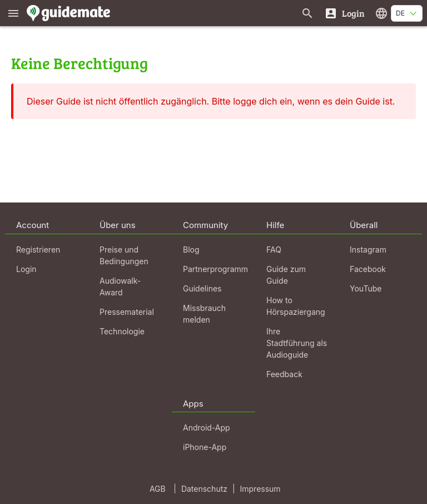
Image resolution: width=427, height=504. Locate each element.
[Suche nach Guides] (307, 13)
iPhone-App (205, 447)
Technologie (122, 331)
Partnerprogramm (215, 269)
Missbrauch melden (204, 314)
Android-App (207, 428)
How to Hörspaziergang (296, 306)
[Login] (344, 13)
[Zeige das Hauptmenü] (13, 13)
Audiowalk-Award (120, 286)
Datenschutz (204, 489)
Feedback (284, 374)
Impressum (260, 489)
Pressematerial (127, 312)
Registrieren (38, 249)
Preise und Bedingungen (124, 255)
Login (26, 269)
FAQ (274, 249)
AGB (158, 489)
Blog (191, 249)
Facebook (368, 269)
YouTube (366, 288)
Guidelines (202, 288)
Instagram (368, 249)
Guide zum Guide (286, 275)
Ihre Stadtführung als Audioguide (297, 343)
